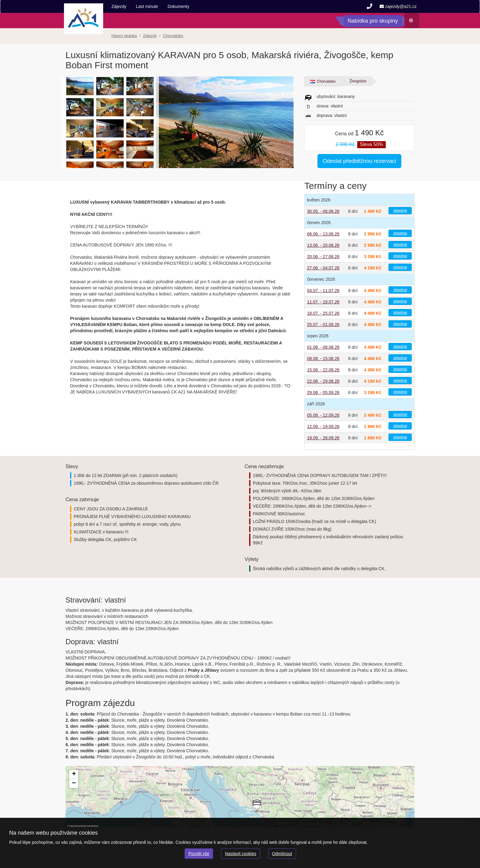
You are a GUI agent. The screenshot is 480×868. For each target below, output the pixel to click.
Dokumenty (178, 6)
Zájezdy (119, 6)
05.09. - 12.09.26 (323, 415)
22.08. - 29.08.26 (323, 381)
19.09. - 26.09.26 (323, 438)
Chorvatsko (323, 81)
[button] (256, 805)
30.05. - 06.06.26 (323, 211)
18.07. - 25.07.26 (323, 313)
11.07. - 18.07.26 (323, 302)
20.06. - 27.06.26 (323, 257)
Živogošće (358, 81)
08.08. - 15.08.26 (323, 359)
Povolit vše (199, 854)
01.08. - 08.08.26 (323, 347)
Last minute (147, 6)
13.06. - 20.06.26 (323, 245)
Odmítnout (282, 854)
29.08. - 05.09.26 (323, 393)
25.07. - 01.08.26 (323, 325)
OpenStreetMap (78, 826)
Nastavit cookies (241, 854)
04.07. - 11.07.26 (323, 291)
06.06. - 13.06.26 (323, 234)
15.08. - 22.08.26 (323, 370)
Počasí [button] (414, 22)
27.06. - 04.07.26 (323, 268)
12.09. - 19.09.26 (323, 426)
